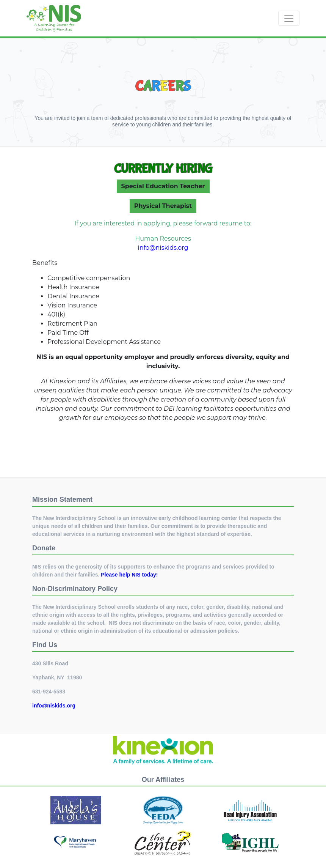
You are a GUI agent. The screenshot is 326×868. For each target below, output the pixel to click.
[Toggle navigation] (289, 18)
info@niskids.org (163, 248)
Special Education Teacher (163, 186)
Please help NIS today (129, 575)
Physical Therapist (163, 206)
